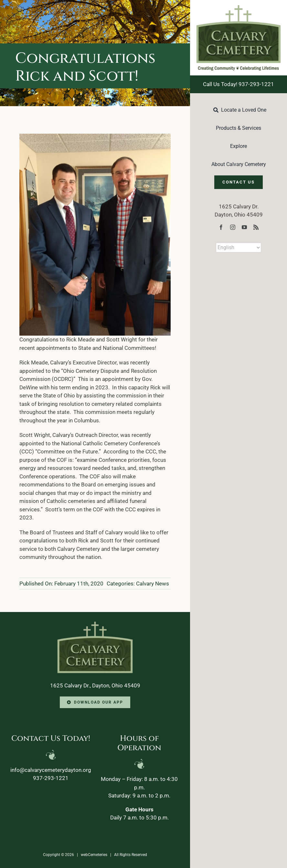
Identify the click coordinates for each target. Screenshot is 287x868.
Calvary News (153, 584)
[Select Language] (239, 248)
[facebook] (221, 227)
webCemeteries (94, 855)
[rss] (256, 227)
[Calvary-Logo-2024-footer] (95, 624)
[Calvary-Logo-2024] (239, 8)
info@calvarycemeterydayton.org (51, 770)
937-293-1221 (51, 778)
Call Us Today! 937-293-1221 (239, 84)
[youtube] (244, 227)
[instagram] (233, 227)
